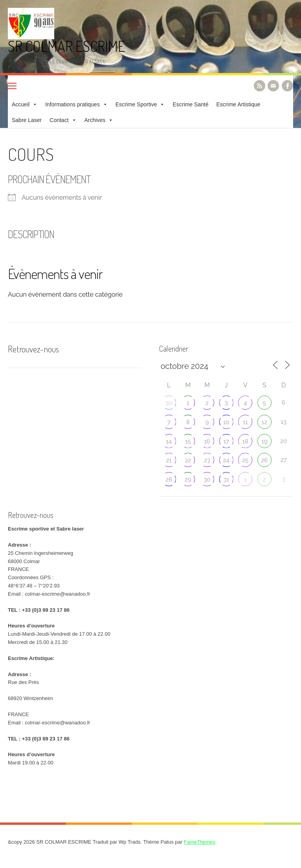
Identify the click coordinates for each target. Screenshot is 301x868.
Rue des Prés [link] (23, 682)
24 (226, 460)
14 (169, 441)
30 (169, 403)
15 (188, 441)
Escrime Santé (190, 104)
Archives (95, 120)
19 (264, 441)
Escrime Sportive (136, 104)
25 (245, 460)
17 (226, 441)
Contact (59, 120)
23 (207, 460)
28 (169, 480)
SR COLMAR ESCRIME (67, 46)
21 (169, 460)
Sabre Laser (27, 120)
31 (226, 480)
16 (207, 441)
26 (265, 460)
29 (188, 480)
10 (226, 422)
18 (245, 441)
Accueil (21, 104)
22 (188, 460)
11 (245, 422)
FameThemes (200, 842)
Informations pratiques (72, 104)
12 (264, 422)
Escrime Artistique (239, 104)
